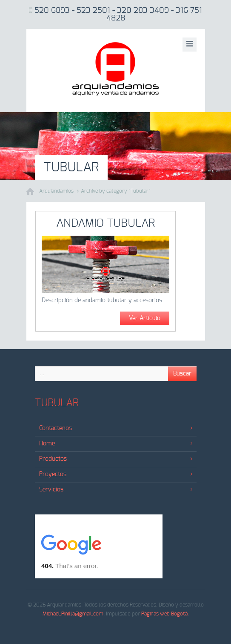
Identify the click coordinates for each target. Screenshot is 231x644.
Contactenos (116, 428)
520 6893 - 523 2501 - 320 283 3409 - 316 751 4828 (118, 14)
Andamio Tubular (106, 223)
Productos (116, 459)
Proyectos (116, 474)
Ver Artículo (145, 318)
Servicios (116, 490)
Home (116, 444)
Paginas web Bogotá (164, 614)
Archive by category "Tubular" (116, 191)
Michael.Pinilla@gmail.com (73, 614)
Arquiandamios (56, 191)
